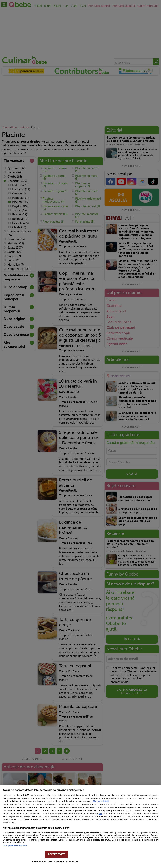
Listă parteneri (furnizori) (15, 846)
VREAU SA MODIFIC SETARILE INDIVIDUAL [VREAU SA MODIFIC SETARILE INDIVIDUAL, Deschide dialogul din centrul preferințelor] (55, 862)
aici (100, 814)
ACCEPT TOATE (56, 854)
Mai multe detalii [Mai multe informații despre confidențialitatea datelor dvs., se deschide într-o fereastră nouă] (101, 801)
